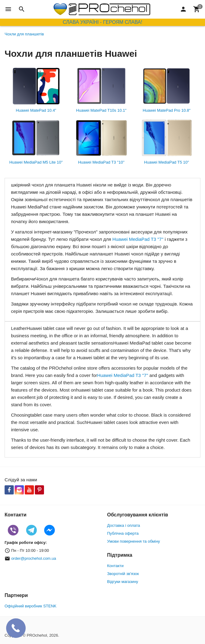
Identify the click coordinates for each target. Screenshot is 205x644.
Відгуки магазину (123, 582)
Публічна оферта (123, 533)
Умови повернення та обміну (134, 541)
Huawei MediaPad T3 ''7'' (138, 239)
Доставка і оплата (124, 525)
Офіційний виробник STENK (31, 606)
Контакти (115, 566)
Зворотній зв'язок (123, 574)
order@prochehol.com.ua (34, 558)
